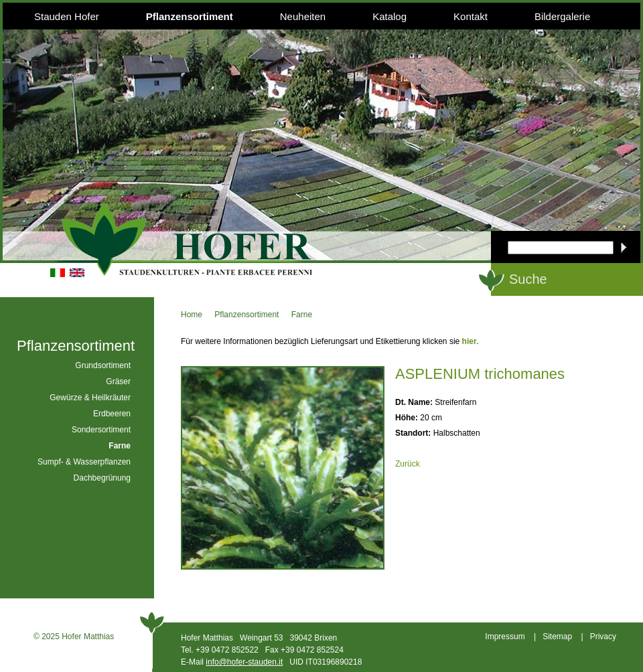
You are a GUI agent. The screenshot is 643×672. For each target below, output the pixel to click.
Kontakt (471, 16)
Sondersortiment (101, 430)
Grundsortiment (103, 365)
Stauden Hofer (67, 16)
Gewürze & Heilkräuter (90, 398)
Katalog (389, 16)
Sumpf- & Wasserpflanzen (84, 462)
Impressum (505, 637)
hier (470, 341)
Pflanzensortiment (190, 16)
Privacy (603, 637)
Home (192, 315)
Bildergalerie (562, 16)
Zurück (408, 464)
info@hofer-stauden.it (244, 662)
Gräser (118, 382)
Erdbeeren (112, 414)
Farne (302, 315)
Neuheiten (303, 16)
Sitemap (557, 637)
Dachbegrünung (102, 478)
